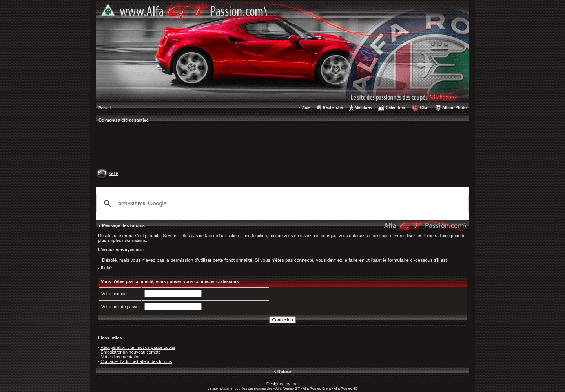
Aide (306, 108)
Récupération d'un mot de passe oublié (138, 347)
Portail (105, 108)
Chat (424, 108)
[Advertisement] (282, 147)
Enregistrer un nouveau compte (130, 352)
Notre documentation (120, 357)
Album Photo (454, 108)
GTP (114, 173)
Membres (363, 108)
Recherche (333, 108)
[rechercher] (281, 203)
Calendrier (395, 108)
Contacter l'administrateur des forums (136, 361)
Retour (284, 372)
